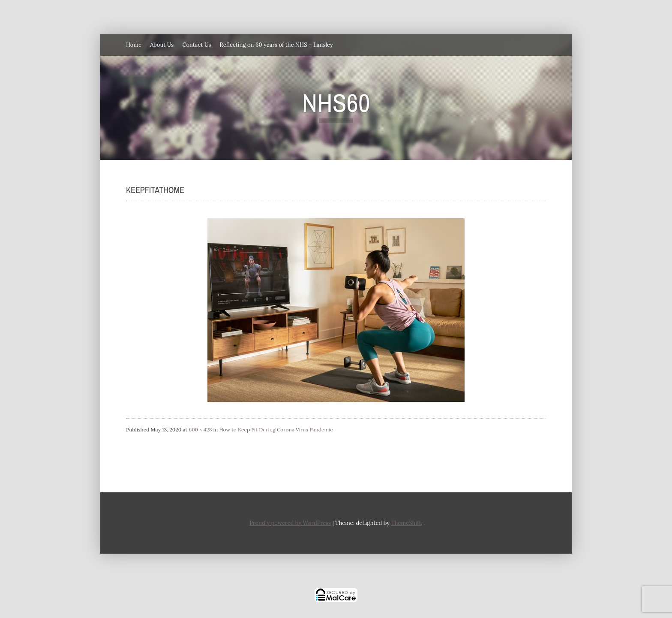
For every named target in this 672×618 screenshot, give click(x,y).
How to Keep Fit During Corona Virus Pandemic (276, 430)
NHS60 (336, 103)
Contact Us (196, 45)
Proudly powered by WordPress (290, 523)
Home (134, 45)
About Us (162, 45)
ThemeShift (406, 523)
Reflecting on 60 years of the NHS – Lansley (276, 45)
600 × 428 (200, 430)
